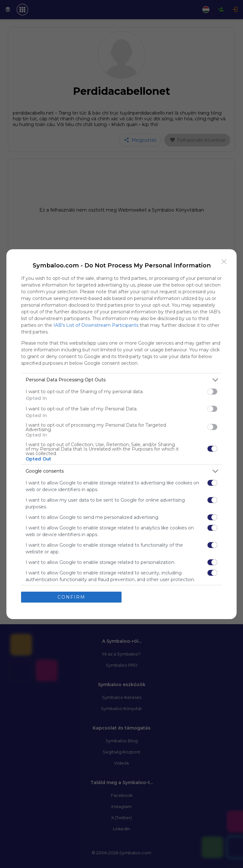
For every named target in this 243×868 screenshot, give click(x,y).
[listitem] (121, 380)
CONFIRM (71, 597)
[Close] (224, 262)
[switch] (212, 392)
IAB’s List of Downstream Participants (96, 325)
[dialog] (121, 434)
